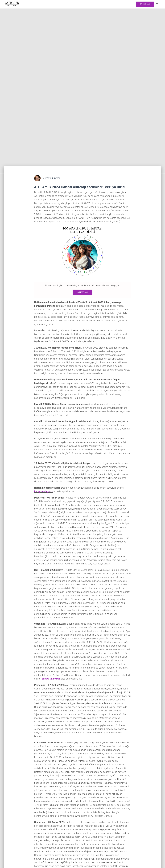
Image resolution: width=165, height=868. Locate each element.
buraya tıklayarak (44, 491)
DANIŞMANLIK (145, 4)
